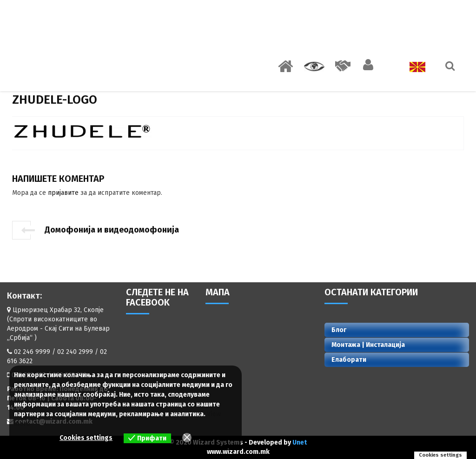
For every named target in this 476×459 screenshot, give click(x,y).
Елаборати (349, 360)
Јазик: (409, 67)
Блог (339, 330)
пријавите (63, 193)
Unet (300, 442)
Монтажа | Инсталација (368, 345)
